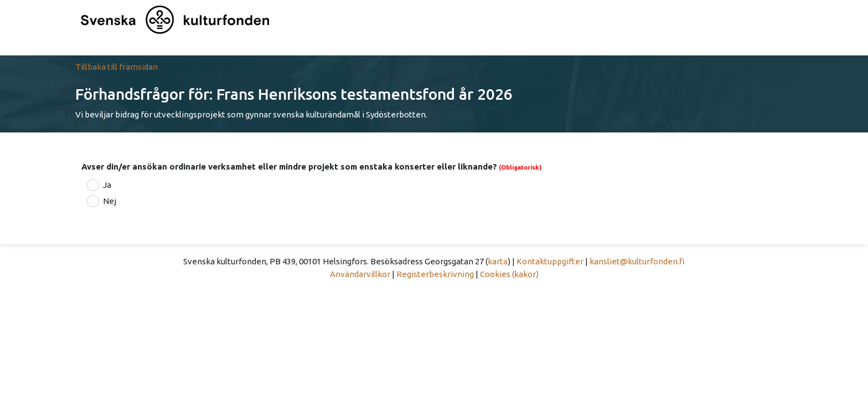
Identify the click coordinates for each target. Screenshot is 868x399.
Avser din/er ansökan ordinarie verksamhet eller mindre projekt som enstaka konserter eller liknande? (289, 167)
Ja (107, 185)
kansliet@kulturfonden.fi (637, 261)
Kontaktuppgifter (550, 261)
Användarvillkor (360, 274)
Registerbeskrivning (435, 274)
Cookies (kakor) (509, 274)
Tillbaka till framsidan (117, 67)
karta (498, 261)
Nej (110, 201)
